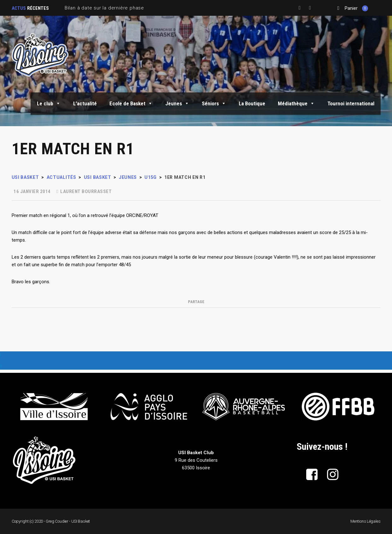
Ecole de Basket (131, 103)
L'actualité (85, 103)
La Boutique (252, 103)
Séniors (214, 103)
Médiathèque (296, 103)
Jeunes (177, 103)
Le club (49, 103)
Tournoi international (351, 103)
